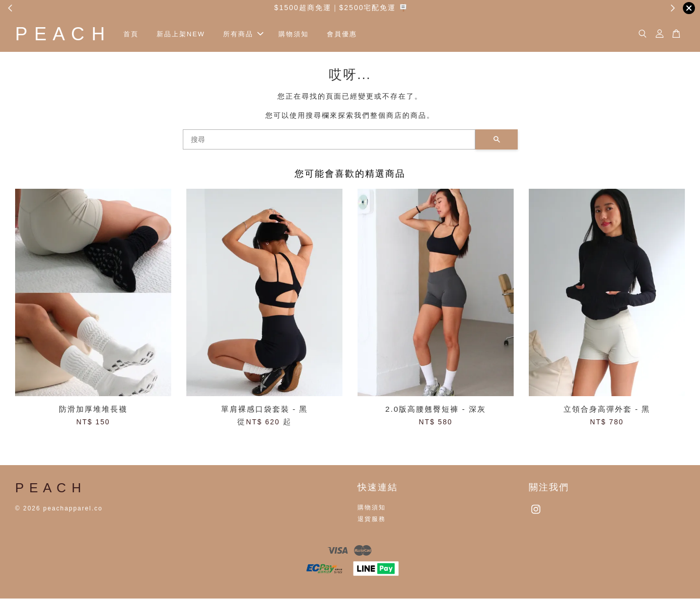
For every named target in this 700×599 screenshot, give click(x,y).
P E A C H (62, 34)
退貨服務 (372, 519)
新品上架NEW (185, 34)
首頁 (135, 34)
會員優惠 (346, 34)
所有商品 (247, 34)
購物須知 (298, 34)
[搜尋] (329, 140)
